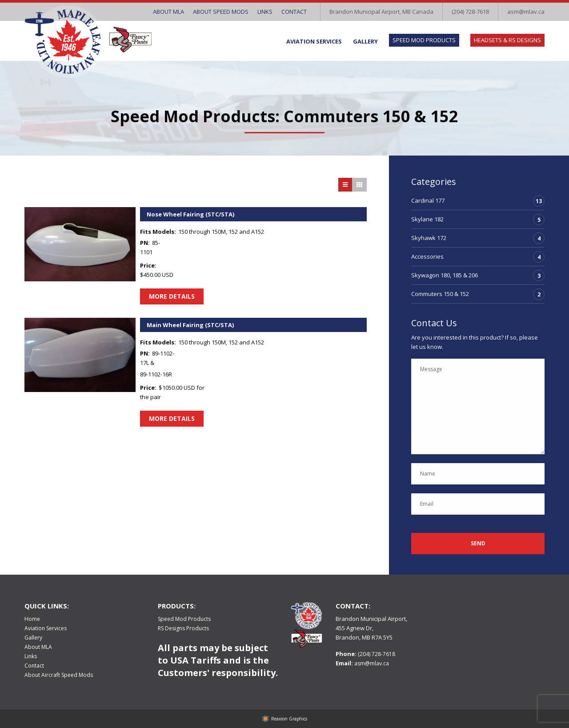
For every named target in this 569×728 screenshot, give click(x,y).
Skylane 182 (427, 219)
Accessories (427, 256)
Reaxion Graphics (289, 719)
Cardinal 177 (428, 200)
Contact (294, 12)
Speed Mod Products (424, 40)
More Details (172, 296)
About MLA (168, 12)
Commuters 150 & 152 (440, 294)
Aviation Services (314, 41)
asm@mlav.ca (526, 12)
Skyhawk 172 (429, 238)
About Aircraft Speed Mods (59, 675)
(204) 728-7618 (470, 12)
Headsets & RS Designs (507, 40)
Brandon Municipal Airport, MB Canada (381, 12)
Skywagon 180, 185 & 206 (445, 275)
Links (265, 12)
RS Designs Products (183, 628)
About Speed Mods (221, 12)
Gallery (365, 41)
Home (32, 619)
